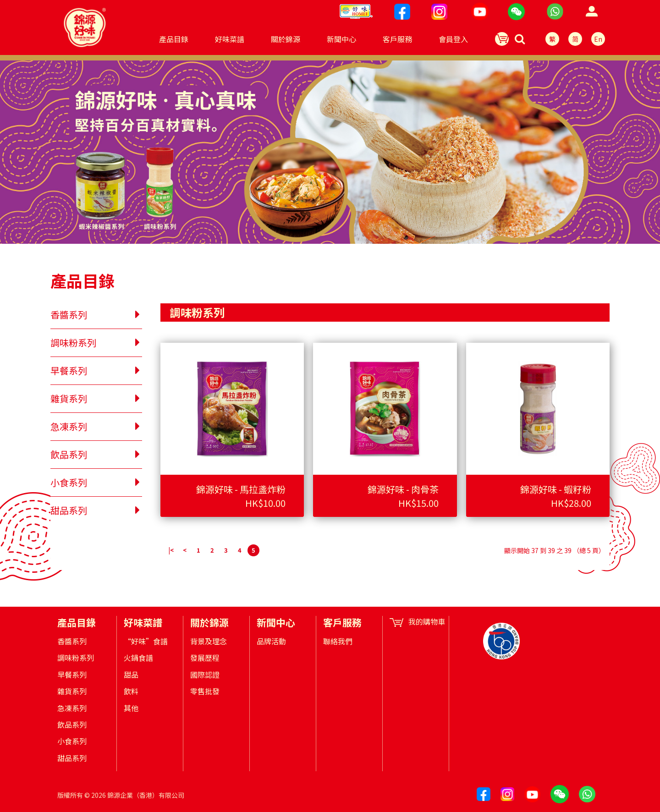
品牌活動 (271, 641)
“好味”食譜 (146, 641)
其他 (131, 708)
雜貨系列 (72, 691)
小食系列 (72, 741)
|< (171, 550)
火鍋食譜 (138, 658)
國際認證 (205, 675)
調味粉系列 (76, 658)
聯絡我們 (338, 641)
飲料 (131, 691)
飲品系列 (72, 724)
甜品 (131, 675)
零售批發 (205, 691)
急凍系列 (72, 708)
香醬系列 (72, 641)
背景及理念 (209, 641)
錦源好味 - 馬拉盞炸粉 (241, 489)
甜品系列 (72, 758)
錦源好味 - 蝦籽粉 (556, 489)
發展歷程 (205, 658)
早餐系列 (72, 675)
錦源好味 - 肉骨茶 (403, 489)
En (598, 39)
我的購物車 (417, 621)
